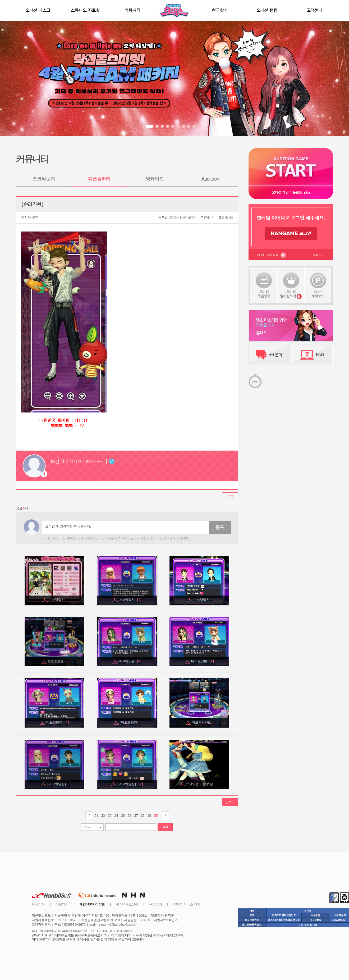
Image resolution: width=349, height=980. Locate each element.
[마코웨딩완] (129, 722)
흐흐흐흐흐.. (57, 661)
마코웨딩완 (57, 600)
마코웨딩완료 (202, 722)
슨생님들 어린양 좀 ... (202, 784)
